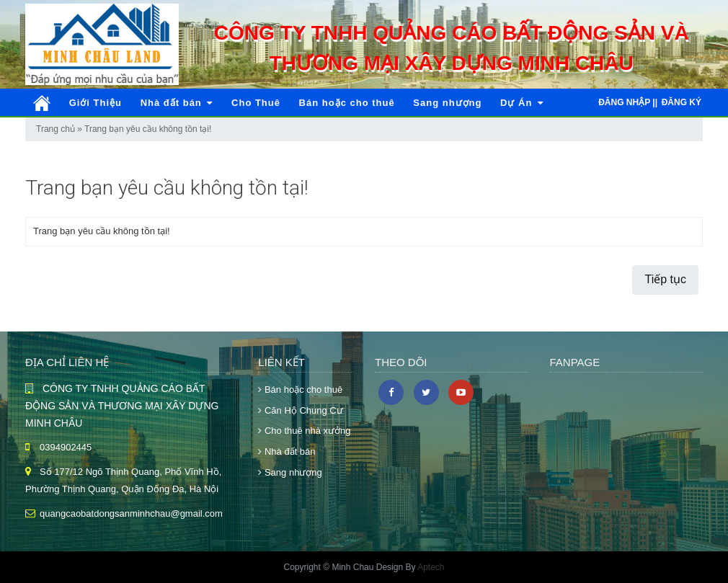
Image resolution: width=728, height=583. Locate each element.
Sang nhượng (447, 103)
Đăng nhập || (628, 102)
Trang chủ (56, 129)
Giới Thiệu (96, 103)
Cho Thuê (256, 103)
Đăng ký (682, 102)
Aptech (431, 567)
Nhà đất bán (177, 103)
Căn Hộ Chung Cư (300, 410)
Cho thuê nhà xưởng (304, 431)
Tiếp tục (665, 279)
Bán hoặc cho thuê (347, 103)
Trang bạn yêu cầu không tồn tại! (148, 129)
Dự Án (522, 103)
